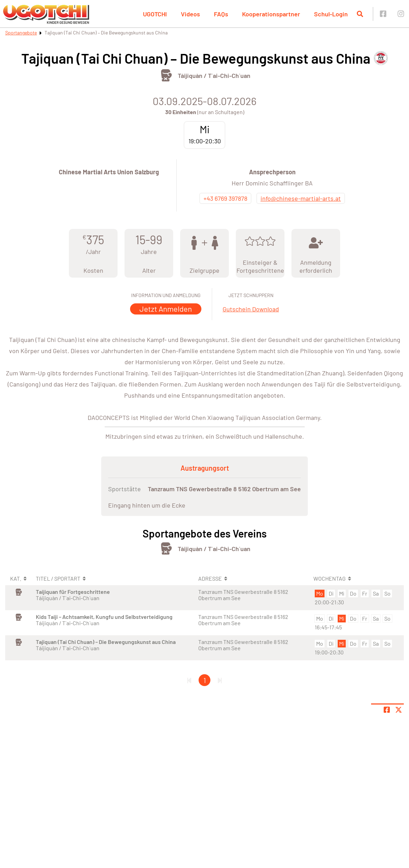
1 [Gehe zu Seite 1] (205, 680)
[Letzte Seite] (220, 680)
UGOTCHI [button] (155, 14)
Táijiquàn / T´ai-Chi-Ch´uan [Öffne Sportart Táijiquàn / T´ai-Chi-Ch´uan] (214, 75)
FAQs (221, 14)
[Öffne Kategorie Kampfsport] (166, 75)
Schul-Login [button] (331, 14)
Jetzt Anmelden (166, 309)
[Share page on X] (399, 710)
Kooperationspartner (271, 14)
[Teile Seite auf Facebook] (387, 710)
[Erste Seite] (189, 680)
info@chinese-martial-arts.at (301, 198)
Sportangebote (21, 33)
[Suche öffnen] (360, 14)
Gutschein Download (251, 309)
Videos (190, 14)
